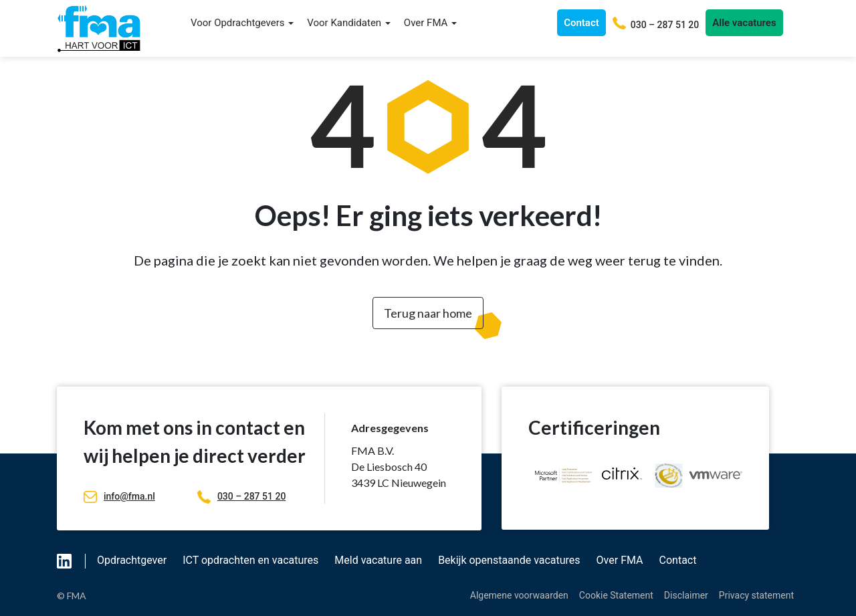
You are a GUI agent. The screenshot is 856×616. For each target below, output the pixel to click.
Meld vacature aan (378, 560)
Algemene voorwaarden (519, 595)
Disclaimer (686, 595)
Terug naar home (428, 313)
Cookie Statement (616, 595)
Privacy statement (756, 595)
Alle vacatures (744, 23)
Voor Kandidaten (349, 23)
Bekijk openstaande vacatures (509, 560)
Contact (581, 23)
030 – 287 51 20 (241, 496)
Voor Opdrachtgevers (242, 23)
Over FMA (430, 23)
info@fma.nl (119, 496)
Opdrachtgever (132, 560)
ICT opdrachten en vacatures (250, 560)
